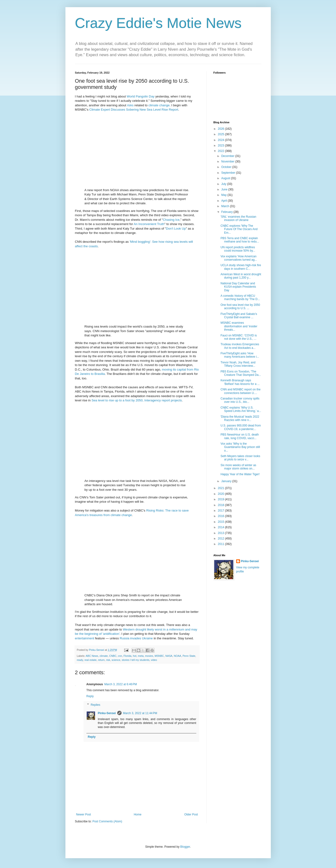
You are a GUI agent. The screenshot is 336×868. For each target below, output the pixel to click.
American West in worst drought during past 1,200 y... (241, 276)
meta (141, 656)
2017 (221, 511)
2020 (221, 494)
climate (153, 105)
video (154, 660)
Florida (127, 656)
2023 (221, 146)
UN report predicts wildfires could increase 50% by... (238, 249)
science (116, 660)
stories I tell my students (136, 660)
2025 (221, 134)
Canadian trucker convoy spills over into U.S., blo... (240, 400)
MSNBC (159, 656)
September (229, 173)
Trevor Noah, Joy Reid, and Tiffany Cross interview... (238, 364)
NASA (169, 656)
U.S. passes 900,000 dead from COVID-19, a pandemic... (241, 427)
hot (135, 656)
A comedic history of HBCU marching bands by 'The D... (240, 297)
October (227, 167)
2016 (221, 516)
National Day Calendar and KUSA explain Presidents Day (238, 287)
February (227, 212)
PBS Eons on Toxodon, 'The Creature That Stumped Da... (241, 373)
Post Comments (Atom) (107, 821)
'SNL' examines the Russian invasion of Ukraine (238, 218)
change (164, 105)
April (224, 201)
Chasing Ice (171, 220)
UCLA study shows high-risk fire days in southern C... (241, 267)
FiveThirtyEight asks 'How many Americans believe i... (240, 355)
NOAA (178, 656)
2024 (221, 140)
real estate (91, 660)
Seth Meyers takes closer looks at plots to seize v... (240, 458)
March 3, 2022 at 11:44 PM (140, 713)
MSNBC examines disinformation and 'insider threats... (239, 326)
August (226, 178)
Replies (96, 705)
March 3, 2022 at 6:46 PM (121, 684)
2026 (221, 129)
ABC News (92, 656)
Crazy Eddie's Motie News (158, 23)
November (228, 162)
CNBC (113, 656)
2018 (221, 505)
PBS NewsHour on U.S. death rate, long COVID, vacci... (240, 436)
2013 (221, 533)
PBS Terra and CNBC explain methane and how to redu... (240, 240)
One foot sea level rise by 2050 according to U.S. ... (240, 307)
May (224, 195)
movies (149, 656)
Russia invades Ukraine (136, 638)
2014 (221, 527)
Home (138, 814)
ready (80, 660)
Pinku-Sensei (107, 713)
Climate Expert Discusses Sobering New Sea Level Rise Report (134, 110)
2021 (221, 488)
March (226, 206)
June (225, 189)
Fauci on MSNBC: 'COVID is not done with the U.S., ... (239, 337)
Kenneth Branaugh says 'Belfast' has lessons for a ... (240, 382)
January (227, 481)
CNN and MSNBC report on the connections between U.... (240, 391)
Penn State (189, 656)
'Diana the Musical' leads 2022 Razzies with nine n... (240, 418)
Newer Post (84, 814)
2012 (221, 539)
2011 (221, 544)
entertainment (85, 638)
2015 (221, 522)
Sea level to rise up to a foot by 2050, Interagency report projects (137, 400)
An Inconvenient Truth (149, 224)
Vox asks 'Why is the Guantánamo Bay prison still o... (240, 447)
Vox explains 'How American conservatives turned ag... (239, 258)
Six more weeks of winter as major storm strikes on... (238, 467)
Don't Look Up (176, 229)
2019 (221, 499)
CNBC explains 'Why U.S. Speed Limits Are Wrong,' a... (241, 409)
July (224, 184)
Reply (90, 696)
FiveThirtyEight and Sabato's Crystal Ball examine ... (239, 316)
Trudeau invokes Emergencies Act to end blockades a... (240, 346)
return (101, 660)
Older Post (191, 814)
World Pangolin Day (141, 96)
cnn (120, 656)
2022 (221, 151)
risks (130, 105)
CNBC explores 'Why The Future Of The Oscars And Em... (239, 229)
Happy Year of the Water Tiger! (240, 474)
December (228, 156)
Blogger (185, 847)
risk (108, 660)
